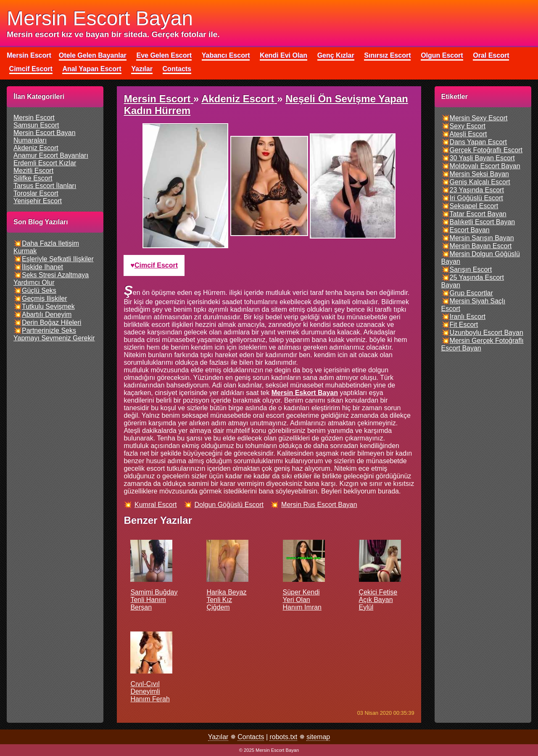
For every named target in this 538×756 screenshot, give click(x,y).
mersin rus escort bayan (319, 505)
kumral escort (156, 505)
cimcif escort (156, 265)
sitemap (318, 737)
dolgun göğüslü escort (229, 505)
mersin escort (34, 118)
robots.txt (283, 737)
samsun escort (36, 125)
